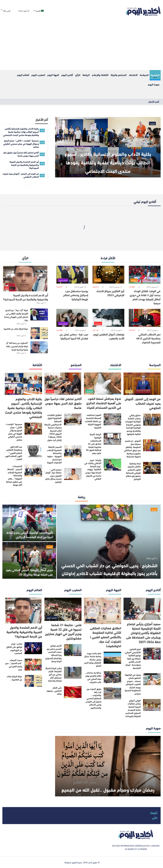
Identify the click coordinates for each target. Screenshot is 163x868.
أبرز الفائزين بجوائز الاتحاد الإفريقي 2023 (110, 293)
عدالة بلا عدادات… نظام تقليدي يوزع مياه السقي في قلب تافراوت (93, 677)
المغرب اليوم (38, 75)
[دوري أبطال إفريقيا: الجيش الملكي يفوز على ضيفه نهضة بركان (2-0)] (29, 560)
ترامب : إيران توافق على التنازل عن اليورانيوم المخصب (14, 648)
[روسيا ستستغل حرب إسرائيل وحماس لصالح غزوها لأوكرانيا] (72, 275)
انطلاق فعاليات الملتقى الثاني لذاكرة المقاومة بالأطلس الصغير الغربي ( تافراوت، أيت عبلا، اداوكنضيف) (106, 637)
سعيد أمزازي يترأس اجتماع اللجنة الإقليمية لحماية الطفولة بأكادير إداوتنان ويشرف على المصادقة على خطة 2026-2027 (143, 633)
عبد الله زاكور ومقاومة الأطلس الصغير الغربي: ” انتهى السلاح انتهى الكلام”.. (14, 453)
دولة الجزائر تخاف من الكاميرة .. (16, 330)
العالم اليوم (23, 75)
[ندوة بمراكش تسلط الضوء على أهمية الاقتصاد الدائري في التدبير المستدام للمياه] (103, 384)
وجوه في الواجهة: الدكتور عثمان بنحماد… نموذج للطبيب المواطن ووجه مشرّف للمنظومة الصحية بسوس (133, 684)
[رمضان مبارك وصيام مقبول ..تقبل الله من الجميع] (108, 766)
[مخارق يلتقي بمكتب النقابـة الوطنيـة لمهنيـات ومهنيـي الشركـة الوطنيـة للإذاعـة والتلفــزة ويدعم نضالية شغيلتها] (152, 420)
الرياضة (86, 75)
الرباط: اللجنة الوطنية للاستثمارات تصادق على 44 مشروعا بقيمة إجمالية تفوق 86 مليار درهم (94, 444)
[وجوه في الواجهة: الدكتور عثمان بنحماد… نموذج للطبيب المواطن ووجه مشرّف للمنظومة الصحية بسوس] (152, 679)
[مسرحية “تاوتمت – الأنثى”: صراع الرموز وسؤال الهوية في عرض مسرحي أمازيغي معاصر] (33, 429)
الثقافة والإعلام (100, 75)
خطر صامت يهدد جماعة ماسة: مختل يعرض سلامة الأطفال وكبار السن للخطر (93, 659)
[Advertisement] (81, 46)
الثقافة (152, 123)
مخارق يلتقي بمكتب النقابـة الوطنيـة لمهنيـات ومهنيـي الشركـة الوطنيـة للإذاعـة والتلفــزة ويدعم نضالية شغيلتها (133, 425)
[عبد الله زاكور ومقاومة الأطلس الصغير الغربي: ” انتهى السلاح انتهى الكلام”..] (33, 451)
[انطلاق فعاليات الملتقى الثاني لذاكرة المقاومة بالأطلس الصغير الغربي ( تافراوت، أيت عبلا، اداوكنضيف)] (103, 611)
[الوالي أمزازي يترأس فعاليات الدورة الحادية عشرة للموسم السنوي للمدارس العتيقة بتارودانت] (152, 705)
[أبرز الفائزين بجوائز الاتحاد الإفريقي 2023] (108, 275)
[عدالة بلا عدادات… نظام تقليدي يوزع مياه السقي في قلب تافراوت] (112, 677)
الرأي (78, 75)
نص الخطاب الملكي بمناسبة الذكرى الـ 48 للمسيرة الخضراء (148, 338)
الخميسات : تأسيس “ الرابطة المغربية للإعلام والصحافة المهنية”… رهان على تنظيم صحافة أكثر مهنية (14, 475)
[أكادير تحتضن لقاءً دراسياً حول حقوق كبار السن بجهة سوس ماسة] (63, 384)
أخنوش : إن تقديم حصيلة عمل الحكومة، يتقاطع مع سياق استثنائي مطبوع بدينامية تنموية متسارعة (132, 449)
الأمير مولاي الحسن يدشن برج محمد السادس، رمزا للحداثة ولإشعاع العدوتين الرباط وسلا (53, 653)
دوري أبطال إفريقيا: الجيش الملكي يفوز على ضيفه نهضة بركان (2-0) (31, 572)
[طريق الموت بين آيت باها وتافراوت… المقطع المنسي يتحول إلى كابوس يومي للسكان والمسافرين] (112, 693)
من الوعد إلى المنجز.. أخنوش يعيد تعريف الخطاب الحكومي (143, 403)
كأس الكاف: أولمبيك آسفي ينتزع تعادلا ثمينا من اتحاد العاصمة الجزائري (32, 532)
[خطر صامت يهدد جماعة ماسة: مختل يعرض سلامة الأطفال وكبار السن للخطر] (112, 658)
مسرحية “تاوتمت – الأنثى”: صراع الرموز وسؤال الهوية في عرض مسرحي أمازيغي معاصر (14, 432)
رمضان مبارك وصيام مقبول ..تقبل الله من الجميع (108, 785)
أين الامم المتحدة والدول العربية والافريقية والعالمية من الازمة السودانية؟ (25, 297)
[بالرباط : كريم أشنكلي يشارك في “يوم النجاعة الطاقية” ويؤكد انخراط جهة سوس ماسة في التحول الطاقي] (112, 465)
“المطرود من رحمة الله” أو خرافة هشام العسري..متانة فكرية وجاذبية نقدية (17, 346)
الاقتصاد (133, 75)
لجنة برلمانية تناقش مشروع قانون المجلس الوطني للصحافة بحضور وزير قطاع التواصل (133, 471)
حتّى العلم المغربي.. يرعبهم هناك (54, 691)
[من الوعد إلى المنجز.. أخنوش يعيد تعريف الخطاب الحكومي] (142, 384)
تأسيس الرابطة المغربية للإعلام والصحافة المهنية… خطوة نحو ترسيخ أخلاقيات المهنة (54, 455)
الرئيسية (155, 75)
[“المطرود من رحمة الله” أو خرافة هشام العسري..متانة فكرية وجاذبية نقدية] (39, 347)
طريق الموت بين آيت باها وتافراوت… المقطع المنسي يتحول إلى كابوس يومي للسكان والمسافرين (93, 698)
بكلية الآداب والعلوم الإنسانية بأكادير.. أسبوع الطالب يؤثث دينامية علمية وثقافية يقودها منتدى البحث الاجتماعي (108, 157)
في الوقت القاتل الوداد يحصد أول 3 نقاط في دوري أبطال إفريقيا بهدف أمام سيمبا (145, 297)
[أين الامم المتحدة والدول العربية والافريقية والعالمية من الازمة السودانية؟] (25, 279)
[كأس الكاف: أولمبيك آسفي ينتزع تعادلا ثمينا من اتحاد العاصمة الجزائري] (29, 523)
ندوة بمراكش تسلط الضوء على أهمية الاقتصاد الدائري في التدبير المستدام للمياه (104, 403)
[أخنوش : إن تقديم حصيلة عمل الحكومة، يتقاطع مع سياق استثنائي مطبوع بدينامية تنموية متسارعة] (152, 445)
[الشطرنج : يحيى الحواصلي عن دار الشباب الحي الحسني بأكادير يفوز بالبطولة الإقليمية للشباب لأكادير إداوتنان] (109, 542)
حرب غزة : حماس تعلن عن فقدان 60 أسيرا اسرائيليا (74, 336)
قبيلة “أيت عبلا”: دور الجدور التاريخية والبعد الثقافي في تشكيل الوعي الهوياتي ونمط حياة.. (16, 315)
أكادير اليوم (67, 75)
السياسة (144, 75)
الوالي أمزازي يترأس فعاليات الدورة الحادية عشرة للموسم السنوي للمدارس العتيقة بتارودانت (133, 708)
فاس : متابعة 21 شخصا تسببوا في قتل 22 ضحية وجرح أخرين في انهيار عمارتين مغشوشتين (63, 631)
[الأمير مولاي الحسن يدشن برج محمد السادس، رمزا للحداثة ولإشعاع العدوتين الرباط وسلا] (73, 650)
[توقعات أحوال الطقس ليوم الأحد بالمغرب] (108, 318)
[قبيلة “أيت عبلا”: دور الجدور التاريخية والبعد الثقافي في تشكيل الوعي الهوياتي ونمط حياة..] (39, 315)
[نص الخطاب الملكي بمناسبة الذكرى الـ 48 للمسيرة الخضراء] (145, 318)
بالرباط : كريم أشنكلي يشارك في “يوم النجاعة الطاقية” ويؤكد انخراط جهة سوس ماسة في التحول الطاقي (93, 469)
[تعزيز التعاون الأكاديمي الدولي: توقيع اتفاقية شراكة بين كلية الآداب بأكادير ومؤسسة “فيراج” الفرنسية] (152, 654)
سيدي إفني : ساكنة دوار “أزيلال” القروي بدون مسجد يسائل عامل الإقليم (53, 476)
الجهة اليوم (53, 75)
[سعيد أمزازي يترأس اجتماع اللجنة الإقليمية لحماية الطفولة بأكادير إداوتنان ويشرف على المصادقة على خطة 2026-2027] (142, 609)
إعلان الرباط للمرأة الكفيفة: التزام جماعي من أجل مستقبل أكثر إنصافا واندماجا (53, 674)
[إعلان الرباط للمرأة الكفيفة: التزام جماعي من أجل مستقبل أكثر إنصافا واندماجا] (73, 673)
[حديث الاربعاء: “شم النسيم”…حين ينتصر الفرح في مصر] (33, 665)
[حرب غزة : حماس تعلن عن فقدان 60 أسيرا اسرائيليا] (72, 318)
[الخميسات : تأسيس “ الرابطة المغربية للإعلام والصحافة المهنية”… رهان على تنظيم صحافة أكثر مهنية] (33, 471)
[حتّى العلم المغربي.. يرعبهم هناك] (73, 692)
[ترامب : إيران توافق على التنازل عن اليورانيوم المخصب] (33, 648)
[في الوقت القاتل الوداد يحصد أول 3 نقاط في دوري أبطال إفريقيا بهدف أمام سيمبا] (145, 275)
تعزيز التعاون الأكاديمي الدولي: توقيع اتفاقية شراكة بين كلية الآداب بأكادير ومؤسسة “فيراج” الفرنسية (133, 658)
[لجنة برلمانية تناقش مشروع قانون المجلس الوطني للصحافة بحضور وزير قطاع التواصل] (152, 468)
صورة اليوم (154, 84)
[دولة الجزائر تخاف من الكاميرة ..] (39, 333)
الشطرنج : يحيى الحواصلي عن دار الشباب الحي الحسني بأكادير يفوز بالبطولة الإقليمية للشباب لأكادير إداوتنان (109, 565)
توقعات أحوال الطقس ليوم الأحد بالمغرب (109, 336)
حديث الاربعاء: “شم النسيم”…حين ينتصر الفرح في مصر (14, 665)
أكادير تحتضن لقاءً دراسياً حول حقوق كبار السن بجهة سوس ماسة (63, 403)
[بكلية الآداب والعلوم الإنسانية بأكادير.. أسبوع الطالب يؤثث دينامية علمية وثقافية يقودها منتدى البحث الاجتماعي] (23, 384)
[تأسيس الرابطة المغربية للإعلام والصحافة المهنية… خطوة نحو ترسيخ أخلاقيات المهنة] (73, 451)
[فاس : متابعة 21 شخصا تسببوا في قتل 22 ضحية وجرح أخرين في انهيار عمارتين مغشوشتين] (63, 609)
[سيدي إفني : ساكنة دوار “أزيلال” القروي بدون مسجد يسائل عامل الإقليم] (73, 474)
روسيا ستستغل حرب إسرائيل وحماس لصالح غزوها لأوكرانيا (76, 295)
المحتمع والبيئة (119, 75)
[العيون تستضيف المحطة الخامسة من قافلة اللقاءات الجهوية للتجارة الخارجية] (112, 419)
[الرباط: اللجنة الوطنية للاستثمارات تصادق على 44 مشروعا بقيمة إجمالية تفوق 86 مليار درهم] (112, 439)
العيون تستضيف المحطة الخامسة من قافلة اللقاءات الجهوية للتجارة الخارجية (93, 421)
